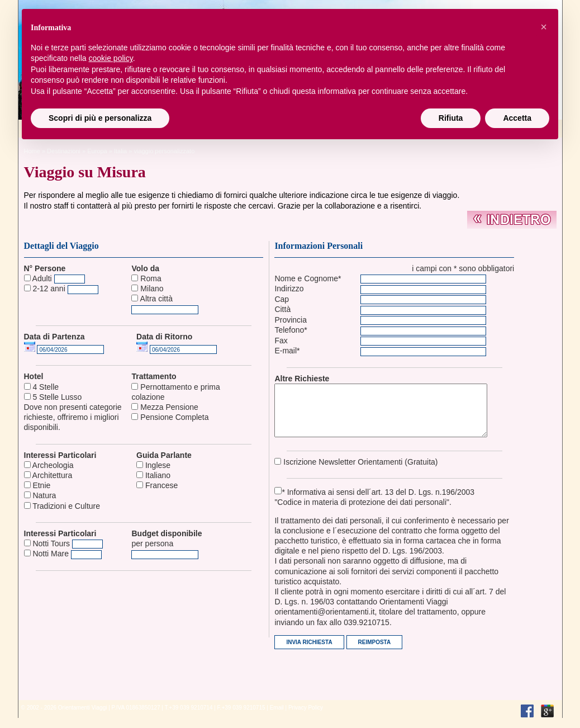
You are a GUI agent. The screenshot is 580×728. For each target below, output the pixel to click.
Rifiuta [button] (451, 118)
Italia (120, 151)
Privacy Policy (306, 718)
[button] (544, 27)
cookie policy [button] (111, 58)
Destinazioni (64, 151)
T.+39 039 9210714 (189, 718)
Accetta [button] (517, 118)
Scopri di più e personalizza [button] (100, 118)
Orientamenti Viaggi (83, 718)
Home (32, 151)
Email (277, 718)
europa (97, 151)
